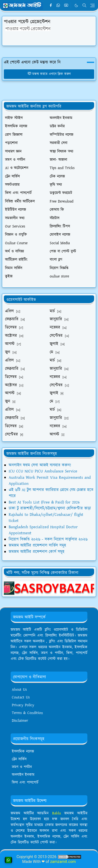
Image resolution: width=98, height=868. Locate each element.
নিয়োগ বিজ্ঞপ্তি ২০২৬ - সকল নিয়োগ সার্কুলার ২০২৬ (48, 539)
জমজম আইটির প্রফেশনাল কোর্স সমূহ (37, 552)
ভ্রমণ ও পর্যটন (22, 767)
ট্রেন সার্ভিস (19, 759)
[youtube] (66, 6)
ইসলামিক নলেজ (23, 751)
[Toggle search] (84, 5)
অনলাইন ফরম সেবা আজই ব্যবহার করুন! (40, 465)
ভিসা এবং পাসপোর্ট (25, 783)
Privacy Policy (23, 705)
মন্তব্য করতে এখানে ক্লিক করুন (49, 74)
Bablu (58, 813)
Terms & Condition (27, 713)
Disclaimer (20, 721)
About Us (19, 690)
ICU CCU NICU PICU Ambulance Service (43, 471)
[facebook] (51, 6)
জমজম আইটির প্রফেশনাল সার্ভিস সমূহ (37, 545)
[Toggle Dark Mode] (76, 5)
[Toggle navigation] (92, 5)
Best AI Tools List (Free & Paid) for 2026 (44, 502)
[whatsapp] (58, 6)
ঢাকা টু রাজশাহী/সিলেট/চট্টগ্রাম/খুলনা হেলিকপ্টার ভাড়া (50, 508)
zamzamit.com (63, 862)
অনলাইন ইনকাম (23, 775)
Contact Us (21, 697)
